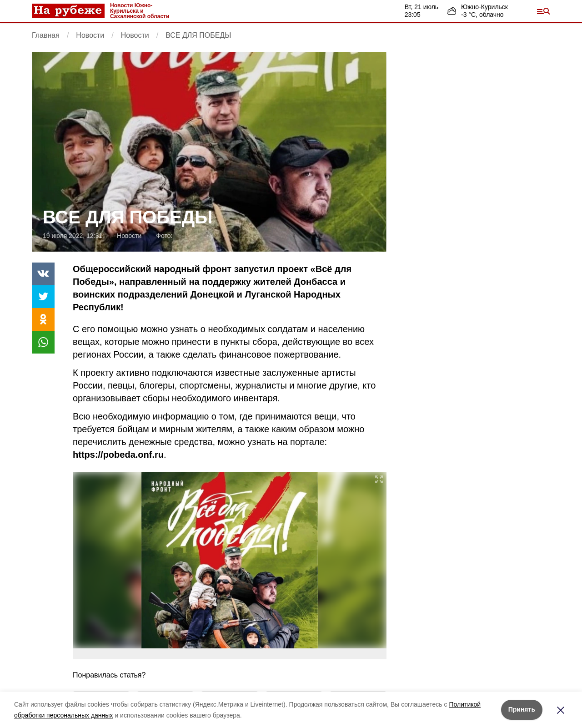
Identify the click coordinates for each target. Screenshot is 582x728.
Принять (522, 709)
